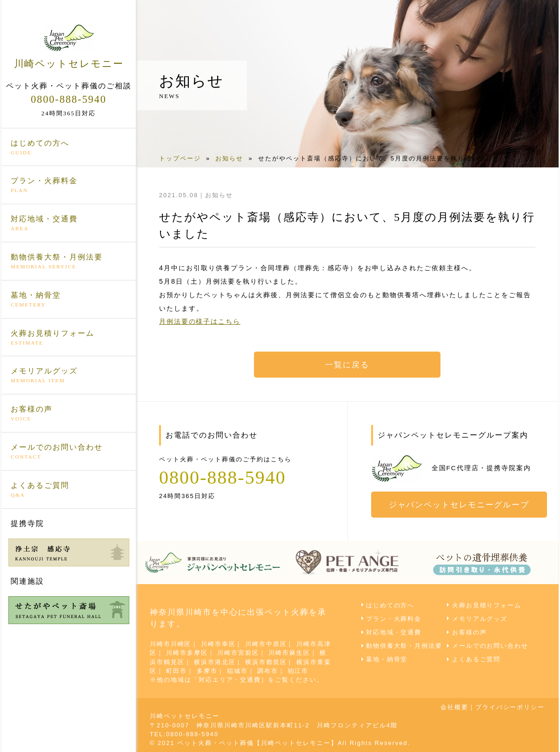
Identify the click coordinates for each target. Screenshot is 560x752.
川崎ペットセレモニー (69, 46)
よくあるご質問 (69, 489)
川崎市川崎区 (171, 644)
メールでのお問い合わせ (69, 451)
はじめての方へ (69, 147)
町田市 (177, 670)
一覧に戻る (347, 365)
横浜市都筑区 (267, 662)
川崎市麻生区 (290, 653)
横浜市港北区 (215, 662)
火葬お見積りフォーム (69, 337)
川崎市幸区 (219, 644)
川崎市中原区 (267, 644)
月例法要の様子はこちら (200, 321)
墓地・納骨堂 (69, 299)
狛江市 (299, 670)
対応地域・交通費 (69, 223)
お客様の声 (69, 413)
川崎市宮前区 (239, 653)
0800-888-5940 (68, 98)
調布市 (268, 670)
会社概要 (454, 707)
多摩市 (207, 670)
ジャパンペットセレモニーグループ (460, 505)
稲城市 (238, 670)
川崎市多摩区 (187, 653)
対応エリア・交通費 (230, 679)
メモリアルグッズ (69, 375)
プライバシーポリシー (510, 707)
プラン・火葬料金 (69, 185)
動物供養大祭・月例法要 (69, 261)
